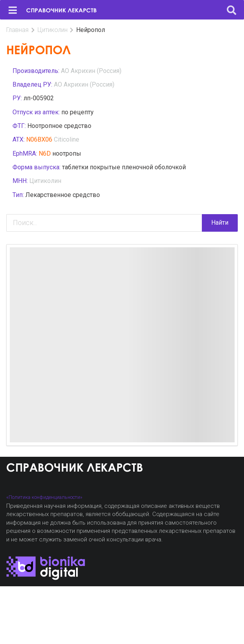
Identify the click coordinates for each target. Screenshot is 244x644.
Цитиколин (53, 30)
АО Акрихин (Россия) (91, 71)
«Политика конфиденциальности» (44, 497)
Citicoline (67, 139)
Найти (220, 223)
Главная (17, 30)
